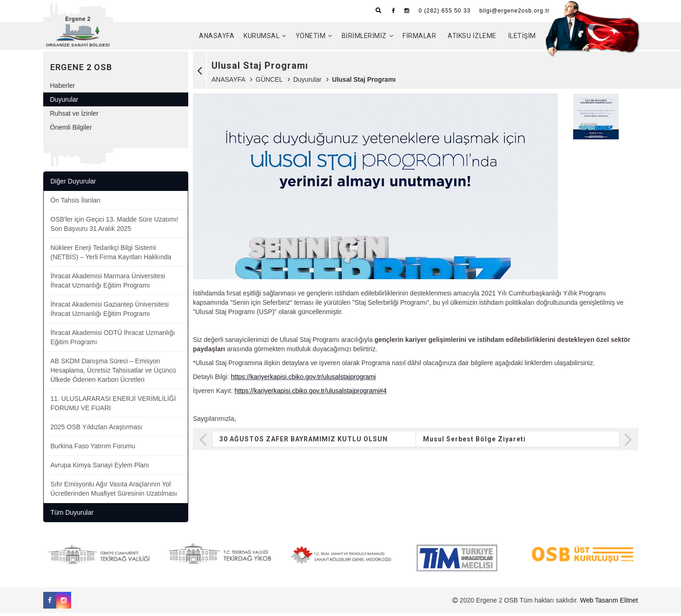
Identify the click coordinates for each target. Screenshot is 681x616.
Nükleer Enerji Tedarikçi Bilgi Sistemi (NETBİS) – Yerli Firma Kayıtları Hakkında (111, 255)
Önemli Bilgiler (71, 130)
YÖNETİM (311, 36)
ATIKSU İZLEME (472, 36)
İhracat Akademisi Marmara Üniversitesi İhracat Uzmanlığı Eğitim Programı (108, 283)
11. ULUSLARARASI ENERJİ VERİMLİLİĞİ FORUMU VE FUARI (113, 406)
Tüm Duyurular (72, 515)
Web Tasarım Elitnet (609, 603)
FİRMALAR (419, 36)
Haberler (63, 88)
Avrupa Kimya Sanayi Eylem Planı (100, 468)
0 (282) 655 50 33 (444, 11)
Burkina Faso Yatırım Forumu (93, 449)
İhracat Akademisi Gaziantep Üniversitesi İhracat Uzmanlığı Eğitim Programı (110, 312)
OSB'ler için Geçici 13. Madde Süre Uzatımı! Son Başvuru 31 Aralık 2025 (115, 227)
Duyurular (307, 82)
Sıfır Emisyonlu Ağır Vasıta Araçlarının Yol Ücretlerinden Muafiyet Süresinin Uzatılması (114, 491)
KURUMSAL (261, 36)
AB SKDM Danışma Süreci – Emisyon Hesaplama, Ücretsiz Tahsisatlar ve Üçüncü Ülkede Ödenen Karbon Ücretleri (113, 373)
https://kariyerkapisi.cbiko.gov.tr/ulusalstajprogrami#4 (310, 393)
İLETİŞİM (522, 36)
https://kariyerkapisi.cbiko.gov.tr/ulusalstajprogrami (304, 380)
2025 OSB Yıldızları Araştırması (96, 430)
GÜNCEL (269, 82)
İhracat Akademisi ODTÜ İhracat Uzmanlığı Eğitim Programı (113, 340)
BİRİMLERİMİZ (364, 36)
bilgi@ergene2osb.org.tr (514, 11)
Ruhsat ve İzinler (74, 116)
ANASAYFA (217, 36)
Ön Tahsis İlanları (76, 203)
